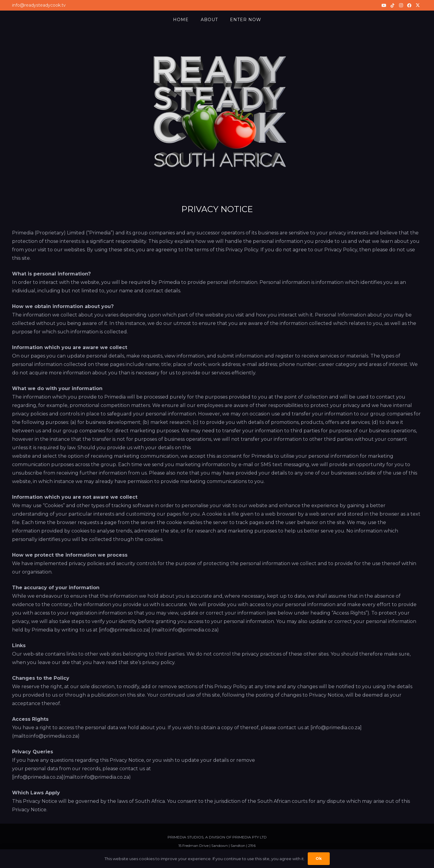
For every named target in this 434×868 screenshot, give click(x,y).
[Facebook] (409, 5)
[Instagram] (401, 5)
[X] (418, 5)
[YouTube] (384, 5)
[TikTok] (392, 5)
